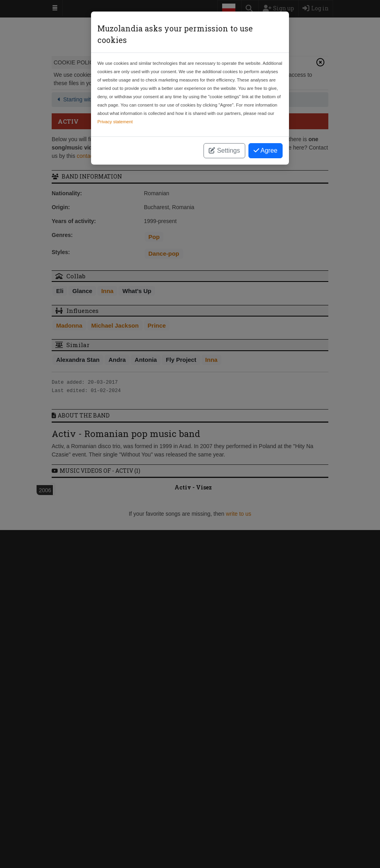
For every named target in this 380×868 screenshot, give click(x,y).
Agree (266, 150)
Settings (224, 150)
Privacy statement (115, 122)
